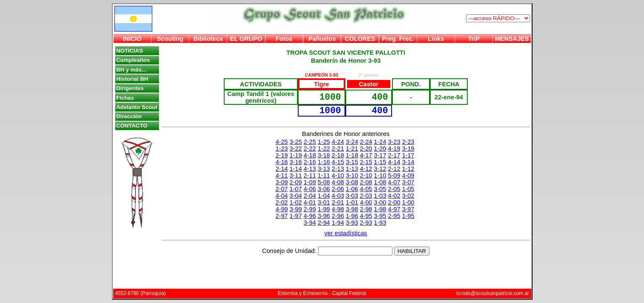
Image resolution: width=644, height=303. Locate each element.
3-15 (352, 162)
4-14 (394, 162)
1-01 (352, 202)
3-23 (394, 142)
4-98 (338, 209)
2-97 (282, 216)
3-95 (380, 216)
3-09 (282, 182)
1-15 (380, 162)
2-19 (282, 155)
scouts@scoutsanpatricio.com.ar (493, 293)
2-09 (295, 182)
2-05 (394, 189)
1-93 (380, 223)
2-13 (338, 169)
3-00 (380, 202)
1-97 (295, 216)
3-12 (380, 169)
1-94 (338, 223)
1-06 (352, 189)
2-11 (310, 175)
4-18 (310, 155)
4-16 (282, 162)
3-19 (408, 149)
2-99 (310, 209)
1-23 (282, 149)
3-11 (295, 175)
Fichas (125, 98)
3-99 (295, 209)
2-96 (338, 216)
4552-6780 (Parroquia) (140, 293)
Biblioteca (208, 39)
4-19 (394, 149)
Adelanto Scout (137, 107)
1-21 (352, 149)
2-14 (282, 169)
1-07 (295, 189)
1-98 (380, 209)
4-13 (310, 169)
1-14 (295, 169)
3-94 (310, 223)
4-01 (310, 202)
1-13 (352, 169)
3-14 (408, 162)
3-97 (408, 209)
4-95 (366, 216)
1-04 (324, 196)
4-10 (338, 175)
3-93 (352, 223)
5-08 (324, 182)
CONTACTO (132, 126)
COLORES (360, 39)
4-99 (282, 209)
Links (436, 39)
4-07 (394, 182)
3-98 (352, 209)
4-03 (338, 196)
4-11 (282, 175)
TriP (474, 39)
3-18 (324, 155)
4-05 (366, 189)
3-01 (324, 202)
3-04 (295, 196)
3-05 (380, 189)
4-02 (394, 196)
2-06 (338, 189)
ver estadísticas (346, 233)
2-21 (338, 149)
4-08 (338, 182)
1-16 (324, 162)
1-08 (380, 182)
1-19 (295, 155)
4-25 (282, 142)
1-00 (408, 202)
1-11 (324, 175)
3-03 (352, 196)
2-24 (366, 142)
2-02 (282, 202)
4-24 (338, 142)
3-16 (295, 162)
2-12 (394, 169)
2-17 (394, 155)
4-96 (310, 216)
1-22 (324, 149)
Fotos (284, 39)
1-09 (310, 182)
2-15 (366, 162)
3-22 (295, 149)
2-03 (366, 196)
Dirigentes (130, 88)
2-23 (408, 142)
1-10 (380, 175)
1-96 (352, 216)
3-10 (352, 175)
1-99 (324, 209)
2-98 (366, 209)
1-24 (380, 142)
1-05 (408, 189)
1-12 (408, 169)
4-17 (366, 155)
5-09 (394, 175)
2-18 (338, 155)
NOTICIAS (130, 51)
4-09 (408, 175)
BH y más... (131, 70)
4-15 (338, 162)
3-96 (324, 216)
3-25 (295, 142)
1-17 (408, 155)
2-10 (366, 175)
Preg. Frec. (398, 39)
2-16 (310, 162)
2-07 (282, 189)
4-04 (282, 196)
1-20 (380, 149)
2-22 (310, 149)
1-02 (295, 202)
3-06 (324, 189)
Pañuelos (322, 39)
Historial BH (132, 79)
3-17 (380, 155)
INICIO (132, 39)
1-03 (380, 196)
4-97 (394, 209)
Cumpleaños (133, 60)
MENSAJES (512, 39)
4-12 (366, 169)
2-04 (310, 196)
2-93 (366, 223)
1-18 (352, 155)
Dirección (129, 116)
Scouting (170, 39)
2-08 (366, 182)
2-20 (366, 149)
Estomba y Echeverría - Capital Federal (322, 293)
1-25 (324, 142)
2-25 (310, 142)
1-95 (408, 216)
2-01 (338, 202)
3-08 (352, 182)
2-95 (394, 216)
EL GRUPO (246, 39)
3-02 (408, 196)
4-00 (366, 202)
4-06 (310, 189)
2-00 (394, 202)
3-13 (324, 169)
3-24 (352, 142)
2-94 (324, 223)
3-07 (408, 182)
